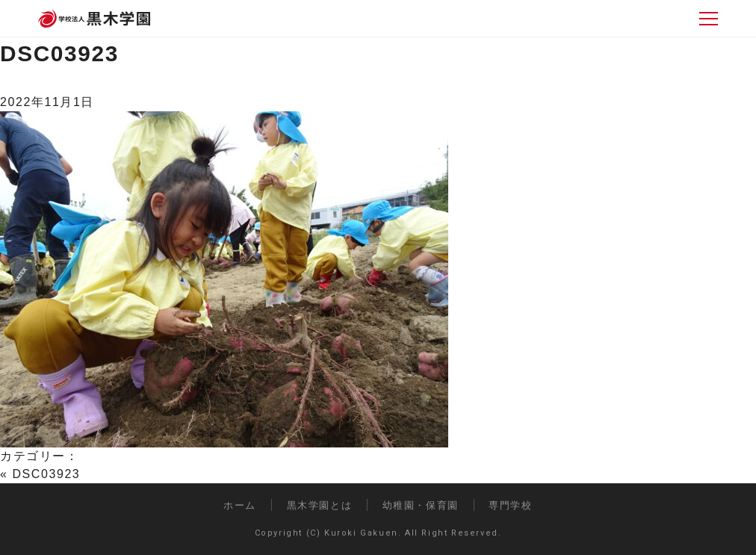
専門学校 (510, 505)
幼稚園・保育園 (421, 505)
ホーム (240, 505)
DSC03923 (59, 53)
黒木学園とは (320, 505)
